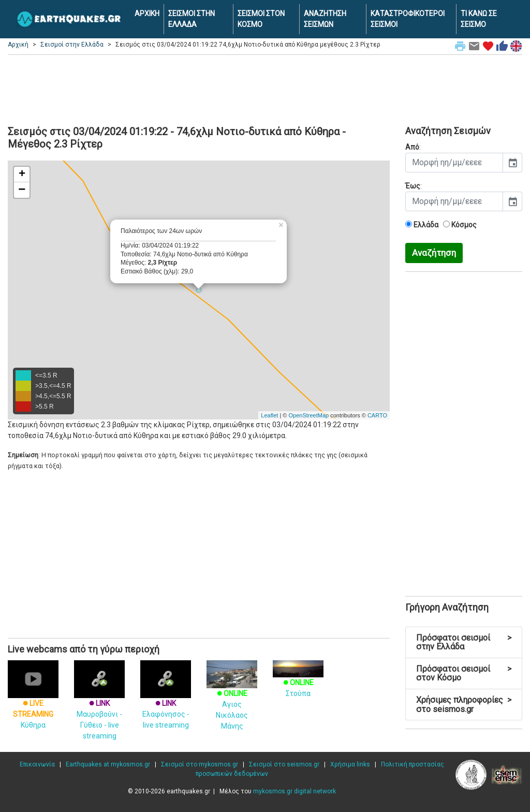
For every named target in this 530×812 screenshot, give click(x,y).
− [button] (22, 190)
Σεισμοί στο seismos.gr (284, 764)
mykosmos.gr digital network (295, 791)
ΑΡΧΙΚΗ (147, 13)
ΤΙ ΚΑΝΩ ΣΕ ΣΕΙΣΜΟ (479, 19)
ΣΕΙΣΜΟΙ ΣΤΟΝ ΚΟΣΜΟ (261, 19)
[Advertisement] (265, 89)
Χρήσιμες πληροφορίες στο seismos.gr (464, 705)
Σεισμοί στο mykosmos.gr (200, 764)
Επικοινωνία (37, 764)
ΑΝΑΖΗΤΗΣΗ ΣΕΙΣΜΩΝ (325, 19)
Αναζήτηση (434, 253)
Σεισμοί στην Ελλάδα (72, 45)
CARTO (377, 415)
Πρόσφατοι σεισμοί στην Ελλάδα (464, 642)
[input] (454, 163)
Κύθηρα (33, 702)
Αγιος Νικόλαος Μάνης (232, 700)
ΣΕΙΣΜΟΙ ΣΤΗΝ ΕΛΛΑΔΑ (192, 19)
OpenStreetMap (308, 415)
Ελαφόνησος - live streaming (166, 702)
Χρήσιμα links (350, 764)
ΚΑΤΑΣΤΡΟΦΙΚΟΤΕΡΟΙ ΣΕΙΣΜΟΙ (408, 19)
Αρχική (18, 45)
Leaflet (269, 415)
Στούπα (298, 681)
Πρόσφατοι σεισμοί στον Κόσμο (464, 673)
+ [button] (22, 175)
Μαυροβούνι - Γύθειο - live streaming (99, 707)
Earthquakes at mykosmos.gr (108, 764)
